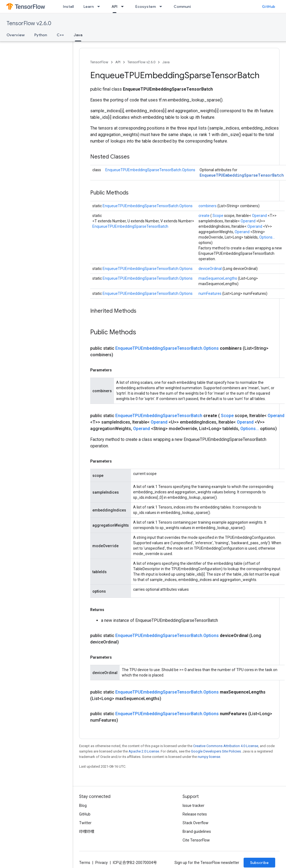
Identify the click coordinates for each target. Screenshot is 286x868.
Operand (260, 216)
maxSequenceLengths (218, 278)
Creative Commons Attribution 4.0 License (226, 746)
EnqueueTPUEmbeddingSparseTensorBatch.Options (150, 170)
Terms (85, 863)
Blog (83, 806)
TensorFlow (99, 62)
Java (166, 62)
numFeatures (210, 293)
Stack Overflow (196, 823)
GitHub (269, 6)
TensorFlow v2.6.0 (29, 23)
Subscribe (259, 863)
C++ (60, 35)
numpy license (209, 757)
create (204, 216)
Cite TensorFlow (196, 840)
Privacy (102, 863)
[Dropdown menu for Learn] (100, 6)
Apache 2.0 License (144, 751)
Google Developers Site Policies (216, 751)
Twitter (85, 823)
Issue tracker (194, 806)
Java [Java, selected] (78, 35)
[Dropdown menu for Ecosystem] (162, 6)
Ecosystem (146, 6)
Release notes (195, 814)
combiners (208, 206)
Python (41, 35)
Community (184, 6)
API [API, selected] (115, 6)
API (118, 62)
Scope (218, 216)
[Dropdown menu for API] (124, 6)
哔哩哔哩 (87, 831)
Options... (267, 237)
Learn (89, 6)
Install (68, 6)
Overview (16, 35)
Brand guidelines (197, 831)
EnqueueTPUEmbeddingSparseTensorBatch (242, 175)
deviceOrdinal (211, 269)
